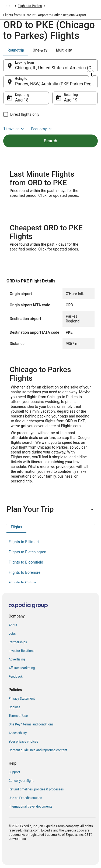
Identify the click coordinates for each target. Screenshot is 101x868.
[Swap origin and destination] (90, 74)
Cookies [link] (14, 707)
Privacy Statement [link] (22, 699)
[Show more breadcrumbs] (8, 6)
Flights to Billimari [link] (24, 542)
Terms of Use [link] (18, 716)
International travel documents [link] (30, 807)
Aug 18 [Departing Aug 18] (22, 100)
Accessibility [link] (18, 733)
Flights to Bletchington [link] (27, 552)
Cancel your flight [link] (21, 781)
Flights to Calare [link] (22, 583)
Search (51, 141)
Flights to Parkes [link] (30, 6)
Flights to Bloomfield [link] (26, 562)
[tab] (16, 50)
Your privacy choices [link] (23, 742)
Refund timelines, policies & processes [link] (36, 789)
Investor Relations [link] (22, 651)
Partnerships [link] (18, 642)
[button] (50, 509)
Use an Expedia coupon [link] (25, 798)
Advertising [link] (17, 659)
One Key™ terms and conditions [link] (31, 724)
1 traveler (14, 129)
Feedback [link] (16, 677)
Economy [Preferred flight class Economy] (42, 129)
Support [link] (14, 772)
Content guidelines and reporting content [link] (38, 750)
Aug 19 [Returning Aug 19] (71, 100)
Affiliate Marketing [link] (22, 668)
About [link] (13, 625)
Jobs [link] (12, 634)
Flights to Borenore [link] (25, 572)
